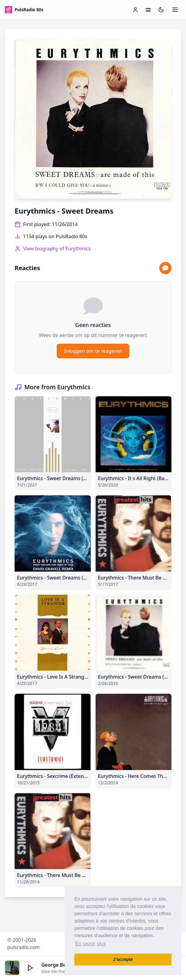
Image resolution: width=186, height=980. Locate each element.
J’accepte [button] (123, 959)
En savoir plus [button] (91, 944)
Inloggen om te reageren (93, 351)
